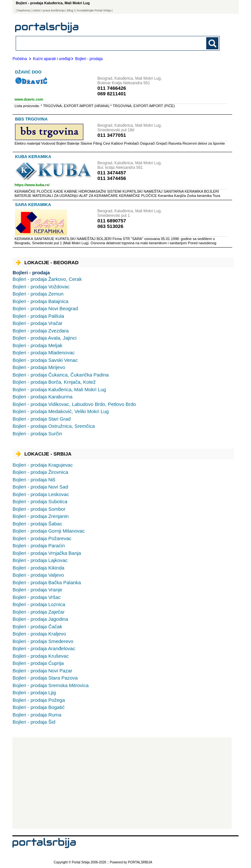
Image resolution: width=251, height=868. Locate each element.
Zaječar (38, 612)
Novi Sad (40, 487)
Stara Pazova (45, 678)
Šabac (37, 524)
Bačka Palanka (47, 582)
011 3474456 (112, 178)
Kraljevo (39, 634)
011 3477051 (112, 135)
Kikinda (38, 568)
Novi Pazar (42, 671)
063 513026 (110, 226)
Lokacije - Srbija (43, 454)
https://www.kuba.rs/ (32, 185)
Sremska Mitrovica (50, 685)
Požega (39, 700)
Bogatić (38, 707)
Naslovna (24, 10)
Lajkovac (40, 560)
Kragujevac (42, 465)
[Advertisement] (122, 783)
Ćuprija (38, 663)
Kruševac (41, 656)
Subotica (40, 501)
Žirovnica (40, 472)
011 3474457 (112, 173)
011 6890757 (112, 221)
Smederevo (43, 641)
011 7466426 (112, 88)
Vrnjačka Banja (47, 553)
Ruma (37, 715)
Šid (34, 722)
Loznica (39, 604)
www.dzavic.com (29, 99)
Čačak (37, 627)
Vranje (37, 590)
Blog (70, 10)
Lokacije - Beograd (47, 262)
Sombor (39, 509)
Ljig (34, 692)
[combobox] (98, 43)
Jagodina (40, 619)
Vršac (36, 597)
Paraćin (39, 546)
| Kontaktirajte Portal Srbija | (94, 10)
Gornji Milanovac (49, 531)
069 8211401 (112, 94)
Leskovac (41, 494)
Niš (34, 480)
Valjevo (38, 575)
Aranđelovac (44, 648)
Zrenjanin (41, 516)
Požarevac (42, 538)
